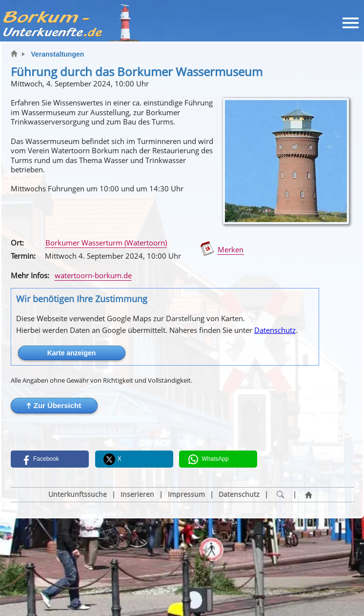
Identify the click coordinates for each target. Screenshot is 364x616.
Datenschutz (275, 330)
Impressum (186, 494)
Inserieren (137, 494)
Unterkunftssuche (78, 494)
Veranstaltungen (57, 54)
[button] (54, 406)
